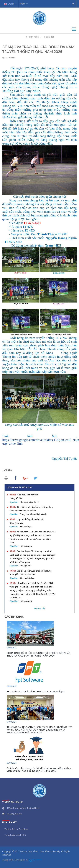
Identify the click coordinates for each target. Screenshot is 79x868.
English (10, 4)
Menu (24, 4)
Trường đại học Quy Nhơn (16, 829)
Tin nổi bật (49, 37)
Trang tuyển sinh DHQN (15, 835)
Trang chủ (32, 37)
